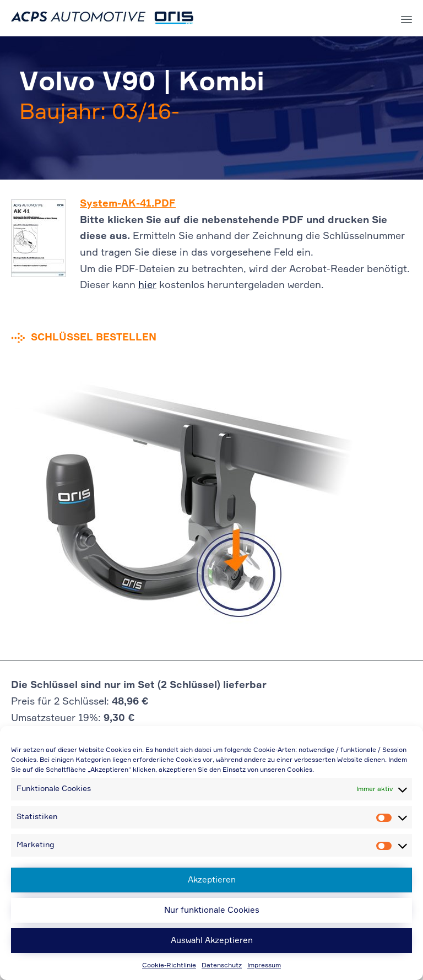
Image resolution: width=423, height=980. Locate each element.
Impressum (264, 966)
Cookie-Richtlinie (169, 966)
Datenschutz (222, 966)
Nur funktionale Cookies (212, 910)
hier (147, 285)
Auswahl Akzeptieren (212, 941)
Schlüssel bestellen (94, 338)
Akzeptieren (212, 880)
